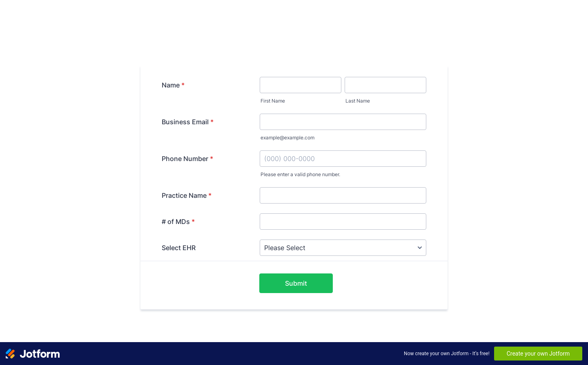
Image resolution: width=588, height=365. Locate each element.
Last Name (358, 101)
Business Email (188, 122)
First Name (273, 101)
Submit (296, 283)
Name (173, 85)
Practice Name (187, 195)
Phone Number (187, 159)
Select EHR (179, 248)
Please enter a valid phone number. (300, 174)
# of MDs (178, 222)
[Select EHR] (343, 248)
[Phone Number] (343, 159)
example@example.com (287, 138)
